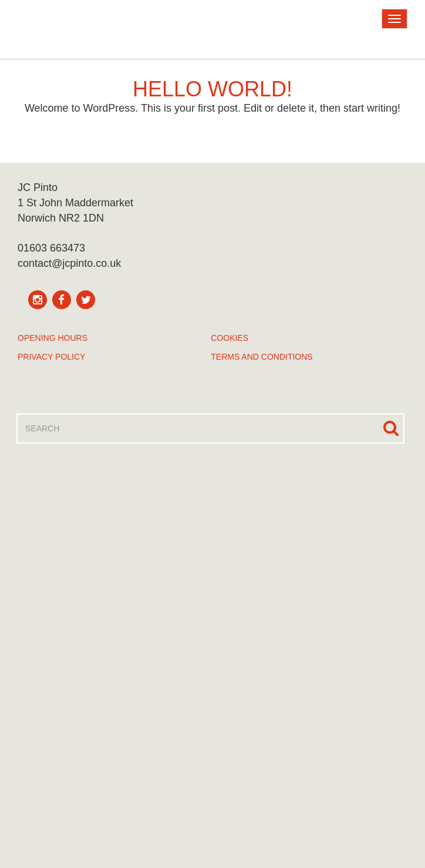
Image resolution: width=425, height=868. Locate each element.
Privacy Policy (51, 357)
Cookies (230, 338)
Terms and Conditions (262, 357)
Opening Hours (53, 338)
